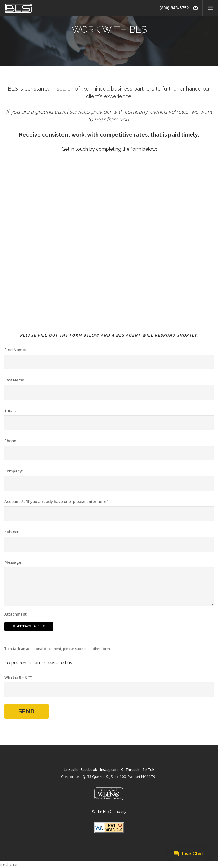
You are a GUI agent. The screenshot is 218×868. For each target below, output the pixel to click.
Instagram (109, 770)
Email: (10, 410)
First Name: (15, 350)
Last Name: (15, 380)
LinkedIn (71, 770)
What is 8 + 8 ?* (18, 677)
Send (27, 711)
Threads (132, 770)
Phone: (11, 441)
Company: (14, 471)
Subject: (12, 532)
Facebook (89, 770)
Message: (13, 562)
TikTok (148, 770)
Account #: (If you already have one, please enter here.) (56, 501)
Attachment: (16, 614)
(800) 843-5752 (174, 8)
